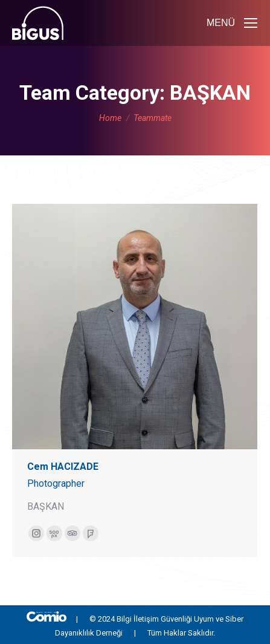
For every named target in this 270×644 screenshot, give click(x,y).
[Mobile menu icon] (232, 23)
